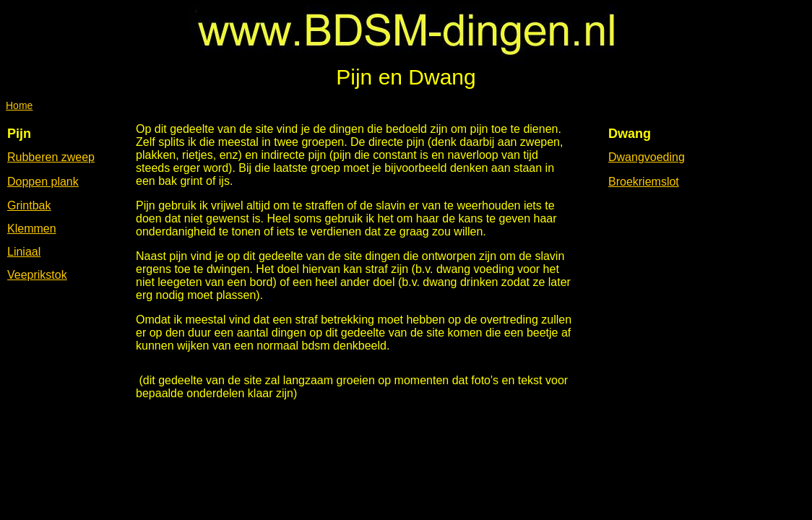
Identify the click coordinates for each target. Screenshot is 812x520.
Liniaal (24, 252)
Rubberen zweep (51, 157)
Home (19, 105)
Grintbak (29, 205)
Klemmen (32, 229)
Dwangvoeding (647, 157)
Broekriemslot (644, 182)
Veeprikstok (37, 275)
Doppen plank (43, 182)
